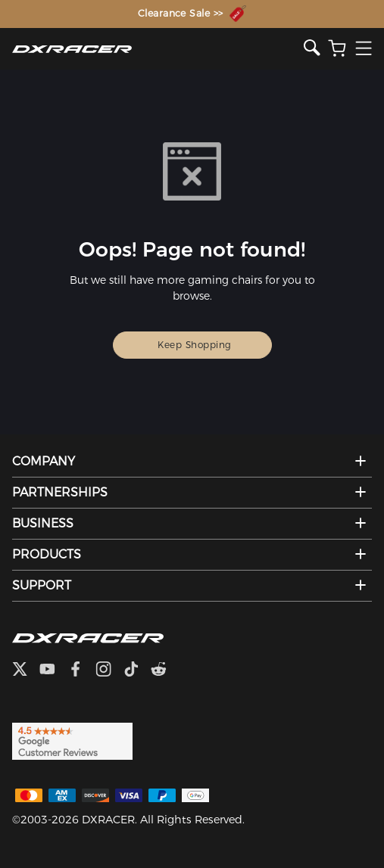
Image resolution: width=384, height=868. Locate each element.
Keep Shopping (195, 345)
